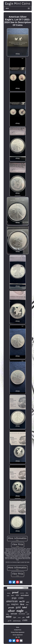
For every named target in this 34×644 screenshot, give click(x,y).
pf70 (23, 618)
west (8, 605)
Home (18, 627)
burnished (22, 614)
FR (19, 637)
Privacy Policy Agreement (18, 632)
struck (9, 593)
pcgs (14, 598)
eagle (20, 611)
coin (25, 620)
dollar (8, 614)
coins (21, 598)
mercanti (14, 614)
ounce (13, 595)
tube (17, 595)
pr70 (10, 621)
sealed (8, 596)
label (25, 607)
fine (27, 605)
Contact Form (18, 630)
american (12, 601)
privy (26, 612)
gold (18, 607)
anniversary (17, 621)
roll (28, 617)
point (28, 602)
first (22, 604)
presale (11, 608)
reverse (22, 593)
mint (9, 617)
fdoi (27, 593)
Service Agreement (18, 635)
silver (11, 611)
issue (19, 617)
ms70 (22, 601)
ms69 (28, 614)
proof (15, 592)
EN (16, 637)
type (15, 617)
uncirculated (25, 595)
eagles (15, 604)
